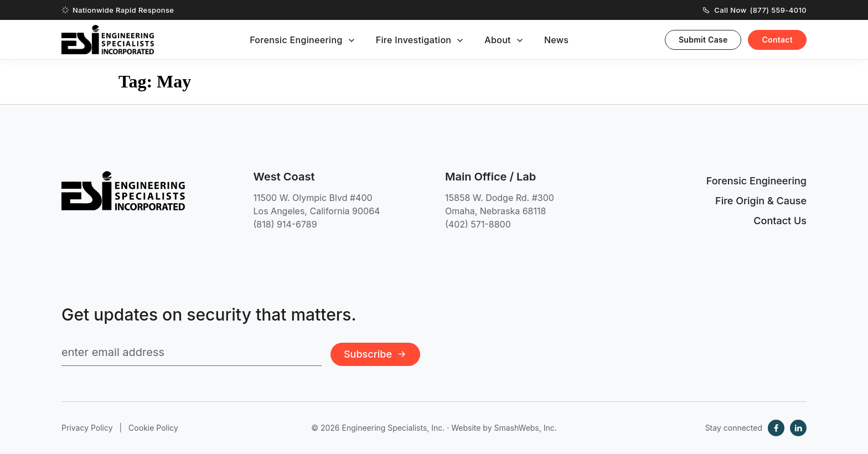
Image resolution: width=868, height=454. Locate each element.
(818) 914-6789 (285, 224)
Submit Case (703, 40)
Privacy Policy (87, 428)
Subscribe (375, 354)
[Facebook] (776, 428)
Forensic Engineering (296, 40)
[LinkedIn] (798, 428)
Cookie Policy (153, 428)
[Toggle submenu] (352, 40)
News (556, 40)
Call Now (755, 10)
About (498, 40)
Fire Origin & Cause (761, 201)
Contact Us (780, 221)
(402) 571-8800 (478, 224)
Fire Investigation (414, 40)
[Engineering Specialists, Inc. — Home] (108, 40)
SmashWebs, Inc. (525, 428)
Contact (777, 40)
